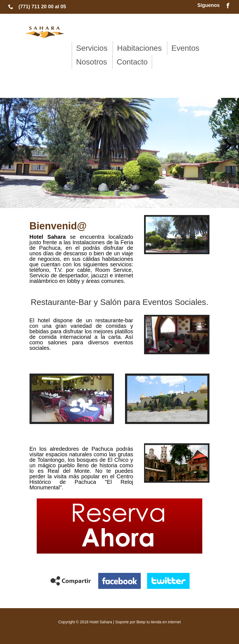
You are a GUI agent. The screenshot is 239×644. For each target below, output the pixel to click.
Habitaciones (139, 48)
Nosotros (92, 62)
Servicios (92, 48)
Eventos (185, 48)
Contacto (132, 62)
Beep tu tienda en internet (158, 622)
